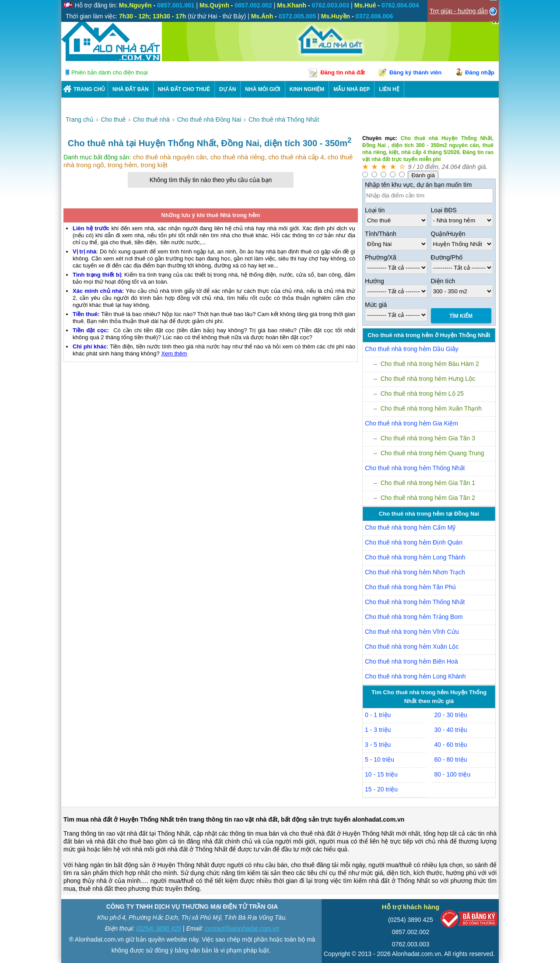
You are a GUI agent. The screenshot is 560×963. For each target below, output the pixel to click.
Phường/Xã (381, 257)
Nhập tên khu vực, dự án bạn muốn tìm (418, 185)
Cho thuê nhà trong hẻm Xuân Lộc (412, 647)
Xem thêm (174, 353)
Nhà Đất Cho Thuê (184, 89)
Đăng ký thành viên (415, 72)
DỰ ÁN (227, 89)
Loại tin (375, 210)
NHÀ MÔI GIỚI (262, 89)
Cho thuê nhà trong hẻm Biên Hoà (411, 661)
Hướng (374, 281)
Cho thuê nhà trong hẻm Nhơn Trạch (415, 572)
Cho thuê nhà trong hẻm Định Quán (414, 542)
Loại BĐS (444, 210)
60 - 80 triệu (451, 759)
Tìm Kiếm (461, 316)
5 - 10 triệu (380, 759)
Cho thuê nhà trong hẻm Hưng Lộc (428, 379)
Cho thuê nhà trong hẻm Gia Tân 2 (428, 498)
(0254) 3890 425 (159, 928)
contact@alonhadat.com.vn (242, 928)
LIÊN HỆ (389, 89)
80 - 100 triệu (453, 774)
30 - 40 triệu (451, 730)
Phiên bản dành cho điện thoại (110, 72)
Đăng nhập (480, 72)
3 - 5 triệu (378, 745)
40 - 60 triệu (451, 745)
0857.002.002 (411, 932)
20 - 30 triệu (451, 715)
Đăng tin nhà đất (343, 72)
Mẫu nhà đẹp (352, 89)
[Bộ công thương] (469, 921)
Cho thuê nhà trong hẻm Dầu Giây (412, 349)
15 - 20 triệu (381, 789)
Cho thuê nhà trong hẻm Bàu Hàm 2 (430, 364)
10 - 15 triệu (381, 774)
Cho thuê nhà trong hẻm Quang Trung (432, 453)
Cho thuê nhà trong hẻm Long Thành (415, 557)
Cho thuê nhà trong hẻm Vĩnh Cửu (412, 632)
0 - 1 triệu (378, 715)
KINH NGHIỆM (307, 89)
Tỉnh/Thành (381, 234)
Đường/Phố (447, 257)
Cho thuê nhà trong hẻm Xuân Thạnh (431, 408)
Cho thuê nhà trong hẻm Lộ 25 (422, 394)
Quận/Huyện (448, 234)
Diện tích (443, 281)
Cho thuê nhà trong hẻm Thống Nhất (415, 468)
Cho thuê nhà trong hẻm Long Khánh (415, 676)
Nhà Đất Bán (131, 89)
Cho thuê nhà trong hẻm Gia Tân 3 (428, 438)
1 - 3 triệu (378, 730)
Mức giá (376, 305)
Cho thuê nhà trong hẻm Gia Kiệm (411, 423)
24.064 (451, 167)
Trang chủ (89, 89)
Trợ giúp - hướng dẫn (459, 11)
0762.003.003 (411, 944)
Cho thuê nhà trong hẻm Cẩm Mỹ (410, 527)
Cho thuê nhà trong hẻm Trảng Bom (414, 617)
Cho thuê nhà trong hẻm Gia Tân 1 (428, 483)
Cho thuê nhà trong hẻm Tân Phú (410, 587)
